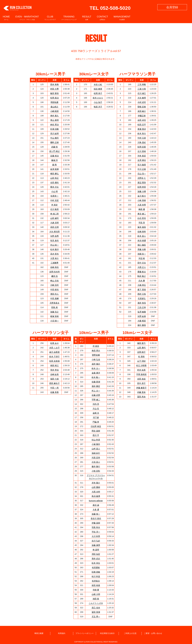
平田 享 (142, 223)
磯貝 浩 (54, 276)
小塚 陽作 (96, 444)
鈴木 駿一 (96, 377)
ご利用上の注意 (130, 633)
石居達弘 (142, 298)
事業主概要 (39, 633)
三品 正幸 (142, 307)
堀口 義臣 (142, 245)
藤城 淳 (54, 160)
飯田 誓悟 (54, 93)
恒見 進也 (54, 240)
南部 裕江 (54, 365)
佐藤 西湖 (96, 382)
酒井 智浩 (142, 303)
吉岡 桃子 (141, 352)
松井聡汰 (96, 581)
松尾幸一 (54, 196)
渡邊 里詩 (142, 129)
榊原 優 (142, 209)
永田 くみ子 (54, 348)
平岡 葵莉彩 (141, 374)
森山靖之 (54, 107)
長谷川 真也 (96, 518)
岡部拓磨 (54, 102)
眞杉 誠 (96, 505)
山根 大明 (96, 594)
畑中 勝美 (142, 325)
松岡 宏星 (142, 147)
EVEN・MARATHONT (27, 18)
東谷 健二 (142, 214)
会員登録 (172, 7)
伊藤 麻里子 (141, 388)
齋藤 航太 (142, 272)
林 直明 (96, 550)
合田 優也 (54, 183)
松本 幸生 (96, 563)
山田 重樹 (96, 487)
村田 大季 (54, 89)
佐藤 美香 (54, 392)
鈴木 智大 (142, 133)
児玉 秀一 (96, 617)
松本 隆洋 (54, 249)
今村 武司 (142, 102)
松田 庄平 (142, 125)
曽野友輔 (96, 355)
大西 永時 (96, 492)
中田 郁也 (54, 290)
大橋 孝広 (142, 285)
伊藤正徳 (142, 116)
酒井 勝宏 (96, 386)
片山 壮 (96, 409)
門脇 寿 (96, 422)
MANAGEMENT (122, 18)
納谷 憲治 (54, 125)
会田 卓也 (142, 120)
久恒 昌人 (96, 462)
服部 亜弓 (141, 343)
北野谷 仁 (142, 178)
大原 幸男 (142, 205)
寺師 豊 (96, 590)
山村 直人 (96, 449)
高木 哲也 (54, 254)
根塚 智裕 (54, 316)
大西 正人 (142, 267)
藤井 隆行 (96, 466)
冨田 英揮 (96, 612)
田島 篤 (54, 307)
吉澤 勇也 (142, 160)
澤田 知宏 (96, 554)
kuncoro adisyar (96, 501)
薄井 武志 (96, 559)
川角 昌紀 (142, 142)
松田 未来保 (54, 361)
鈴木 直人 (142, 236)
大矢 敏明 (142, 98)
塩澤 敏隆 (142, 312)
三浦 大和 (142, 89)
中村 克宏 (54, 200)
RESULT (87, 18)
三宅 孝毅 (142, 84)
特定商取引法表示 (107, 633)
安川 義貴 (142, 165)
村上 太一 (96, 391)
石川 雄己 (142, 93)
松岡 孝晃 (142, 187)
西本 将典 (54, 84)
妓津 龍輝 (54, 169)
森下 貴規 (142, 290)
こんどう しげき (96, 603)
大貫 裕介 (54, 258)
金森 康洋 (96, 373)
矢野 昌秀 (54, 236)
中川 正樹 (142, 169)
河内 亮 (96, 404)
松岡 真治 (54, 98)
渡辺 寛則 (142, 183)
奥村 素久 (54, 116)
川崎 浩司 (54, 285)
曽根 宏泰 (142, 107)
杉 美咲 (141, 357)
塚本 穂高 (142, 227)
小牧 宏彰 (96, 471)
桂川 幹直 (96, 576)
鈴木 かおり (98, 98)
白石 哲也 (142, 218)
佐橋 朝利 (142, 232)
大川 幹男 (96, 536)
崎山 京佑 (54, 281)
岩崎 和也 (54, 267)
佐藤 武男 (96, 395)
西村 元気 (142, 294)
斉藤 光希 (142, 249)
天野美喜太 (54, 303)
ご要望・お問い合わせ (153, 633)
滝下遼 (96, 417)
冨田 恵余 (141, 397)
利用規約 (62, 633)
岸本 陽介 (96, 483)
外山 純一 (54, 245)
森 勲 (54, 165)
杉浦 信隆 (54, 129)
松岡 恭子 (98, 93)
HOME (6, 18)
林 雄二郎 (54, 214)
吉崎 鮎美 (54, 374)
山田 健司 (54, 218)
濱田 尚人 (54, 294)
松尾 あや (54, 343)
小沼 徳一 (54, 321)
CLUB (50, 18)
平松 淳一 (96, 532)
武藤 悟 (54, 147)
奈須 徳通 (142, 240)
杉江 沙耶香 (141, 365)
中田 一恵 (54, 388)
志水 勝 (142, 281)
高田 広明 (54, 227)
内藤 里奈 (141, 392)
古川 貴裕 (142, 151)
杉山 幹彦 (96, 440)
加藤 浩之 (54, 312)
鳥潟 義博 (96, 496)
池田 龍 (96, 599)
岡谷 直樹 (96, 431)
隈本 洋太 (54, 187)
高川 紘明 (54, 133)
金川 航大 (142, 196)
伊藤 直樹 (96, 523)
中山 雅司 (54, 138)
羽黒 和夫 (96, 527)
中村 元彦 (142, 138)
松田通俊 (96, 568)
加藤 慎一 (96, 514)
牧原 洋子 (98, 107)
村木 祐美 (141, 370)
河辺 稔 (142, 258)
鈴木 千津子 (54, 357)
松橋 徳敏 (96, 572)
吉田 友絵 (141, 379)
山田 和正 (54, 178)
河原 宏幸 (96, 458)
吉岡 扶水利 (54, 272)
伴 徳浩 (96, 346)
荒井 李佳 (54, 370)
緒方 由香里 (54, 352)
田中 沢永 (142, 263)
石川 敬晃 (54, 209)
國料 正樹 (54, 142)
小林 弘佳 (96, 359)
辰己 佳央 (96, 608)
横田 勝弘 (54, 174)
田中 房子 (141, 383)
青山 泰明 (54, 120)
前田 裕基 (96, 585)
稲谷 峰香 (98, 89)
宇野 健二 (96, 400)
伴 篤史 (54, 205)
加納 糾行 (96, 453)
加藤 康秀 (96, 545)
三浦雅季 (54, 263)
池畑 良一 (142, 254)
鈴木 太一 (96, 368)
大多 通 (96, 510)
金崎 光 (96, 413)
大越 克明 (54, 223)
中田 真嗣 (54, 298)
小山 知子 (98, 102)
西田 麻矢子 (54, 383)
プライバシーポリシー (85, 633)
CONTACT (102, 18)
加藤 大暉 (142, 191)
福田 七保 (54, 379)
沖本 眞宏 (142, 156)
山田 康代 (141, 348)
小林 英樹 (142, 200)
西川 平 (96, 435)
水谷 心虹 (98, 84)
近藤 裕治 (54, 156)
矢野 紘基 (142, 316)
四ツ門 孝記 (54, 151)
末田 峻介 (142, 111)
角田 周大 (96, 351)
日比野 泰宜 (96, 426)
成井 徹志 (96, 364)
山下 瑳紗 (141, 361)
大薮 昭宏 (142, 321)
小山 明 (54, 191)
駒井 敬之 (142, 276)
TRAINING (69, 18)
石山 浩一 (142, 174)
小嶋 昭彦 (54, 111)
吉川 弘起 (96, 541)
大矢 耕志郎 (54, 232)
